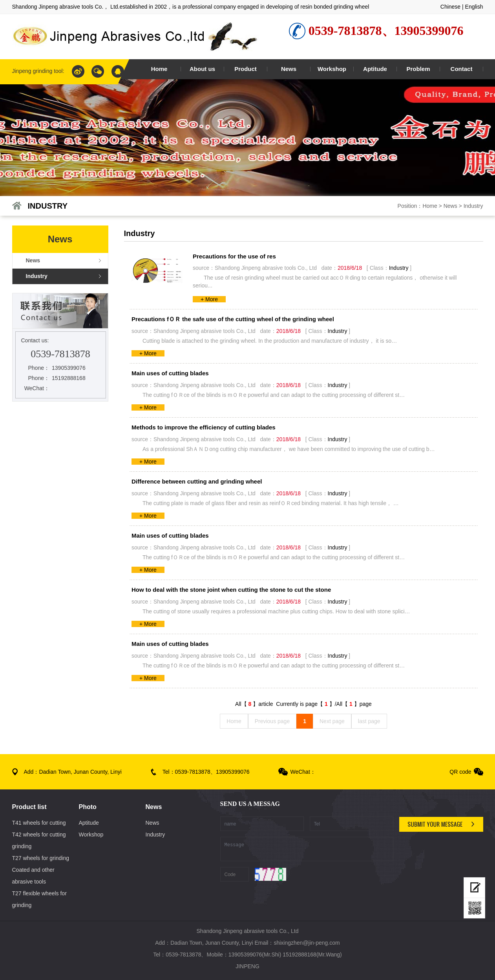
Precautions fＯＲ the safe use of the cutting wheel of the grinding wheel (233, 319)
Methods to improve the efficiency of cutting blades (204, 427)
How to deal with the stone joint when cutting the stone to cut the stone (231, 590)
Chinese (450, 7)
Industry (473, 206)
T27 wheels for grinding (41, 858)
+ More (209, 299)
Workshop (91, 835)
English (474, 7)
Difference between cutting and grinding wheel (197, 481)
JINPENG (247, 966)
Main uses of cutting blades (170, 373)
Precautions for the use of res (234, 256)
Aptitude (89, 823)
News (450, 206)
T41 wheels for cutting (39, 823)
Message (307, 849)
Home (430, 206)
